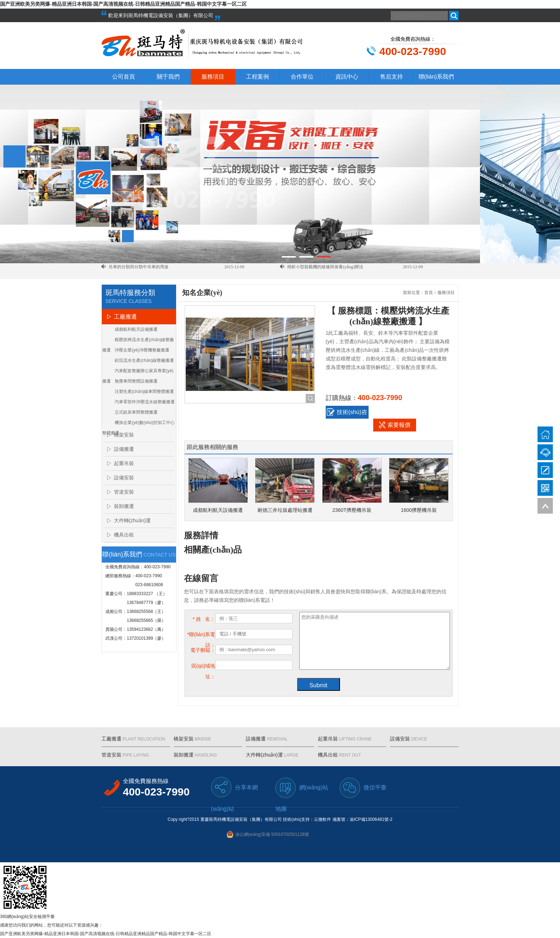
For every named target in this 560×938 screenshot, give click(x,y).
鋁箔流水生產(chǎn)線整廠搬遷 (144, 360)
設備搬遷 (124, 449)
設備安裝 (124, 478)
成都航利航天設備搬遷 (136, 329)
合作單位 (302, 77)
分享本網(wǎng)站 (234, 788)
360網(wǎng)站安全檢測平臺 (27, 917)
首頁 (429, 293)
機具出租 (124, 535)
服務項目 (213, 77)
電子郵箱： (203, 650)
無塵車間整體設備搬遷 (136, 381)
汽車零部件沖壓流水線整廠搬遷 (145, 402)
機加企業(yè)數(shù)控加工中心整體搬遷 (138, 424)
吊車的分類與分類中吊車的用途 (139, 271)
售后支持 (391, 77)
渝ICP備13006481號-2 (371, 819)
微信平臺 (363, 788)
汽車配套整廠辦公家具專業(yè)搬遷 (138, 372)
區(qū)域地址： (203, 667)
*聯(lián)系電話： (201, 636)
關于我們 (168, 77)
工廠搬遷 (125, 317)
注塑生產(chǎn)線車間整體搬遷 (144, 391)
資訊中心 (347, 77)
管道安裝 (124, 492)
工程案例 (257, 77)
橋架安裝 (124, 435)
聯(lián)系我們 (436, 77)
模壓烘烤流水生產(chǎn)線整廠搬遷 (138, 341)
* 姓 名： (204, 619)
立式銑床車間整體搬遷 (136, 412)
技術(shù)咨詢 (347, 413)
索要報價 (395, 425)
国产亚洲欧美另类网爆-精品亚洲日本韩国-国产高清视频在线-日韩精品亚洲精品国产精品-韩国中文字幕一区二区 (123, 4)
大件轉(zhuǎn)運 (132, 520)
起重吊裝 (124, 463)
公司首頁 (124, 77)
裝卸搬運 (124, 506)
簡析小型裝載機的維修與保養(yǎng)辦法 (325, 271)
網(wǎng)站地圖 (302, 788)
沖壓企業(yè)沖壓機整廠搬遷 (142, 350)
